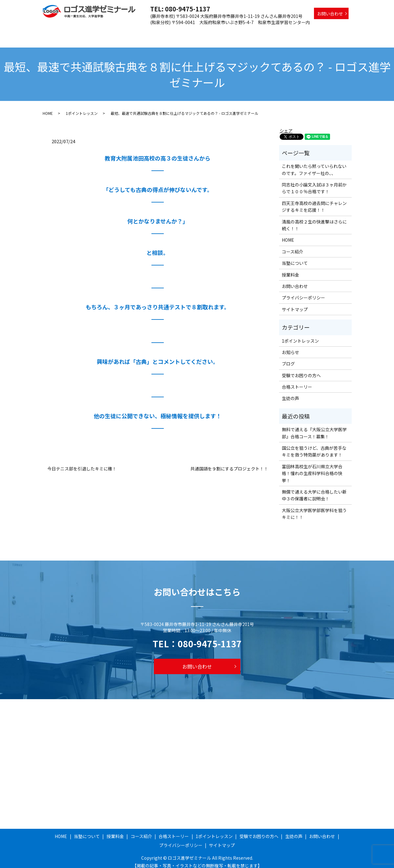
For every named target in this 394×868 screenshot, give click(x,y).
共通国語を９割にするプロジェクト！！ (229, 463)
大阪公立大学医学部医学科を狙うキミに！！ (314, 508)
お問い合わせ (330, 14)
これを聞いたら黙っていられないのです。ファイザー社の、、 (314, 164)
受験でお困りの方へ (304, 32)
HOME (105, 32)
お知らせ (290, 346)
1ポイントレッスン (260, 32)
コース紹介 (186, 32)
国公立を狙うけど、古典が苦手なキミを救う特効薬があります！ (314, 445)
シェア (286, 125)
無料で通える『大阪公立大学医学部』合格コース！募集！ (314, 427)
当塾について (131, 32)
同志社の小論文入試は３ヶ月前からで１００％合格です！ (314, 182)
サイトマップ (295, 303)
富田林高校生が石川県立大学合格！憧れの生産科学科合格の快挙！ (312, 467)
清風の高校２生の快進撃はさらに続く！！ (314, 219)
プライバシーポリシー (303, 292)
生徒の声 (339, 32)
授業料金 (160, 32)
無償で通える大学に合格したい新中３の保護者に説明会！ (314, 489)
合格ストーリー (219, 32)
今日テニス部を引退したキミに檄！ (82, 463)
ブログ (288, 358)
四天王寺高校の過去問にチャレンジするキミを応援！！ (314, 201)
